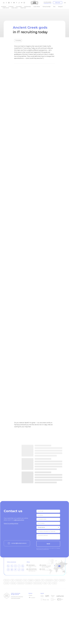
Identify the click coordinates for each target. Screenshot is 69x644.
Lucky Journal (6, 8)
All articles (4, 7)
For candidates (29, 583)
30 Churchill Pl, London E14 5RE (32, 566)
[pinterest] (17, 3)
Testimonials (62, 580)
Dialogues (60, 7)
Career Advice (37, 7)
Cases (25, 580)
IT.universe (11, 7)
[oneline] (48, 524)
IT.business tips (27, 7)
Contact (55, 583)
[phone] (48, 520)
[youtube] (14, 3)
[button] (58, 3)
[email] (48, 511)
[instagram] (9, 3)
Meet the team (19, 580)
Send (48, 544)
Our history (7, 583)
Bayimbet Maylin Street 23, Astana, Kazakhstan (46, 566)
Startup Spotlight (47, 7)
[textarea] (48, 532)
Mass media (13, 583)
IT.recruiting (19, 7)
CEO (43, 580)
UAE (65, 3)
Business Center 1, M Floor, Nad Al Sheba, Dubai (33, 570)
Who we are (7, 580)
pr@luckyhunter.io (19, 520)
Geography (31, 580)
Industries (37, 580)
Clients (56, 580)
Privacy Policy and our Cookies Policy (17, 597)
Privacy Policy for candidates (16, 598)
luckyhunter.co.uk (47, 3)
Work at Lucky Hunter (38, 583)
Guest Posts (23, 8)
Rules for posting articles (11, 524)
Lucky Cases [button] (14, 8)
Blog (45, 583)
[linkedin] (4, 3)
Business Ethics (21, 583)
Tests (54, 7)
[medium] (22, 3)
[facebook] (6, 3)
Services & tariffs (49, 580)
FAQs (12, 580)
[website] (11, 3)
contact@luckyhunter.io (19, 544)
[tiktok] (19, 3)
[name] (48, 516)
